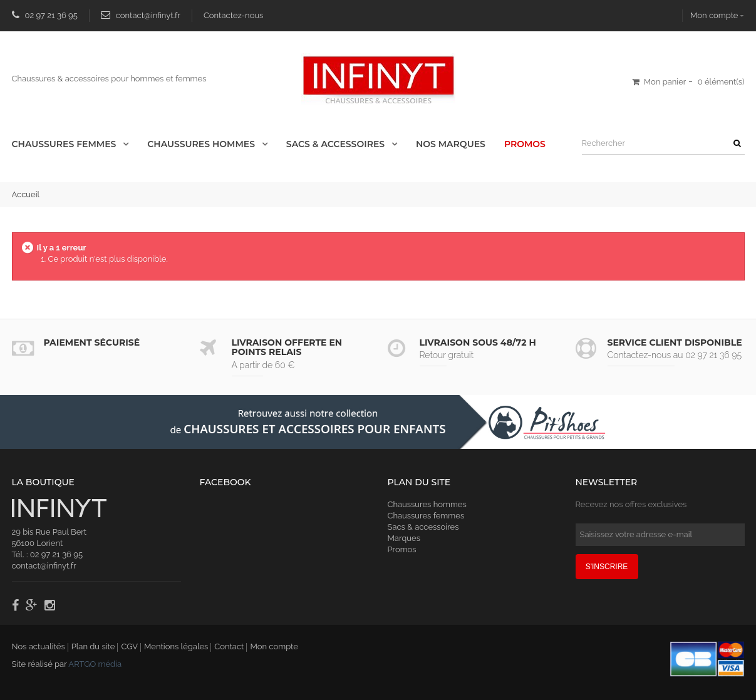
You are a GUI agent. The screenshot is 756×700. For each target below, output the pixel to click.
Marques (404, 538)
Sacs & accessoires (337, 144)
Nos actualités (39, 646)
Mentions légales (176, 646)
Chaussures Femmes (65, 144)
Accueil (26, 194)
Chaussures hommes (427, 504)
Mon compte (274, 646)
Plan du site (93, 646)
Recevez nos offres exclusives (631, 504)
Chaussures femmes (426, 516)
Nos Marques (451, 144)
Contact (229, 646)
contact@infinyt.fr (148, 15)
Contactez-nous (234, 15)
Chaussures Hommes (202, 144)
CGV (129, 646)
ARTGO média (95, 664)
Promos (525, 144)
